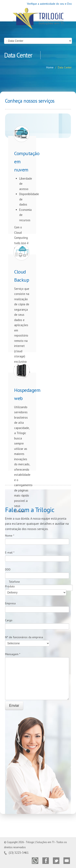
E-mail (10, 552)
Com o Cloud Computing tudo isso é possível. (22, 195)
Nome (10, 536)
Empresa (10, 603)
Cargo (9, 620)
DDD (8, 569)
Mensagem (13, 654)
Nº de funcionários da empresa (24, 637)
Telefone (14, 582)
